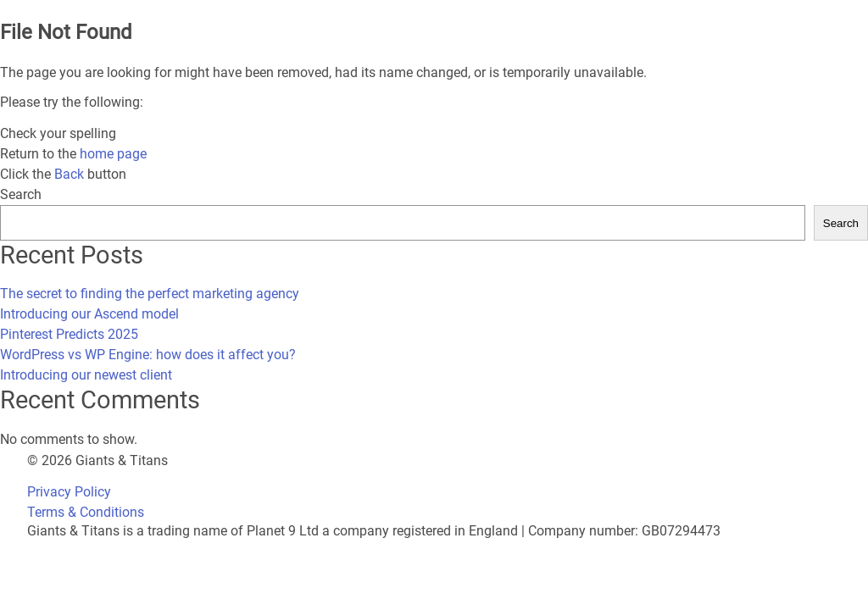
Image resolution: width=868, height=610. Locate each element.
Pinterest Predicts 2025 (69, 334)
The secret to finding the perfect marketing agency (150, 294)
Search (21, 194)
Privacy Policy (69, 492)
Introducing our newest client (86, 375)
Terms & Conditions (86, 512)
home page (113, 154)
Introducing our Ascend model (89, 314)
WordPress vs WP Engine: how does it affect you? (148, 355)
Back (69, 174)
